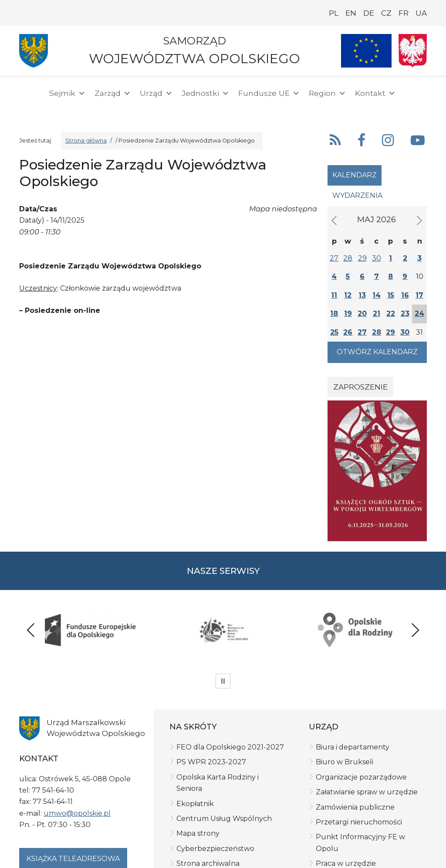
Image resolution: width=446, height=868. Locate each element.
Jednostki (206, 93)
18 (334, 314)
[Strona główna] (29, 95)
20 (362, 314)
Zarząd (113, 93)
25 (334, 332)
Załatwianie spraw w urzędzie (367, 730)
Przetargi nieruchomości (359, 760)
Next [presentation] (415, 598)
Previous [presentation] (31, 598)
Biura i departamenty (353, 685)
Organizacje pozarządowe (361, 715)
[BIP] (30, 110)
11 (334, 295)
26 (348, 332)
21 (377, 314)
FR (404, 13)
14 (377, 295)
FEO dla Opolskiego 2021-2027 (230, 685)
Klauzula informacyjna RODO (111, 848)
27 (334, 258)
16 (405, 295)
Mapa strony (198, 771)
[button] (405, 93)
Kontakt (375, 93)
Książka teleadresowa (73, 796)
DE (369, 13)
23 (405, 314)
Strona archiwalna (208, 802)
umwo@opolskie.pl (77, 751)
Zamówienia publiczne (355, 745)
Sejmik (68, 93)
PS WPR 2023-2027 (211, 700)
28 (348, 258)
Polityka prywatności (37, 848)
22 (391, 314)
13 (362, 295)
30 (377, 258)
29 (362, 258)
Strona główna (86, 141)
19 (348, 314)
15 (391, 295)
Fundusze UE (269, 93)
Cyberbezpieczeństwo (215, 786)
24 (419, 314)
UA (421, 13)
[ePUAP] (57, 109)
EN (351, 13)
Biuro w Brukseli (345, 700)
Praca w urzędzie (346, 802)
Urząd (156, 93)
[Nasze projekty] (366, 51)
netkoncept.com (253, 853)
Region (328, 93)
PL (334, 13)
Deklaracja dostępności (179, 848)
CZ (386, 13)
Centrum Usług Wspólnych (224, 757)
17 (419, 295)
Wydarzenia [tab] (357, 195)
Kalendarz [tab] (355, 175)
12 (348, 295)
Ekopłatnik (195, 741)
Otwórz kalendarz (377, 352)
